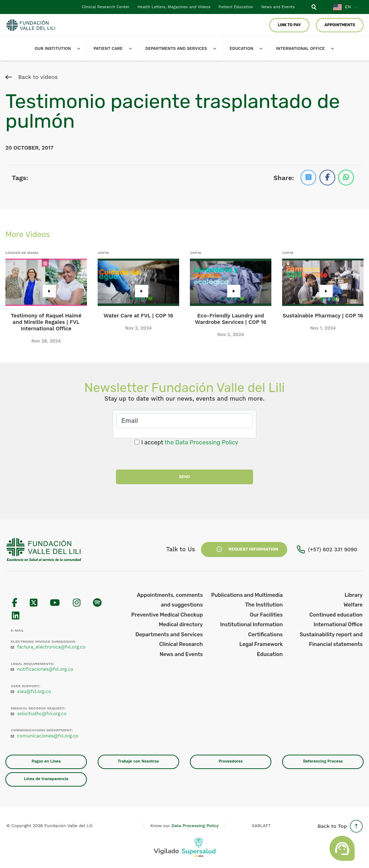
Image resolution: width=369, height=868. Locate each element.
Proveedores (231, 761)
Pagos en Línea (46, 761)
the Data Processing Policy (202, 442)
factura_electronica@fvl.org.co (51, 647)
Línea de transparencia (46, 779)
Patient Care (114, 48)
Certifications (265, 635)
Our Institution (57, 48)
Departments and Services (184, 48)
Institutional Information (251, 624)
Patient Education (235, 7)
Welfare (353, 605)
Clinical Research (181, 644)
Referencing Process (323, 761)
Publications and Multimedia (247, 595)
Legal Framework (261, 644)
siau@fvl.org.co (34, 691)
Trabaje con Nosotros (138, 761)
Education (251, 48)
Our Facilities (266, 615)
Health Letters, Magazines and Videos (173, 7)
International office (312, 48)
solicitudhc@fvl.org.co (42, 714)
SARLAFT (261, 826)
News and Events (277, 7)
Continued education (336, 615)
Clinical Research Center (104, 7)
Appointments (340, 25)
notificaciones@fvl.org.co (45, 669)
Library (354, 595)
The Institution (264, 605)
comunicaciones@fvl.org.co (48, 736)
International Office (338, 624)
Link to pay (289, 25)
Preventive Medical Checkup (167, 615)
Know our (185, 826)
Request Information (244, 549)
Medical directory (181, 624)
